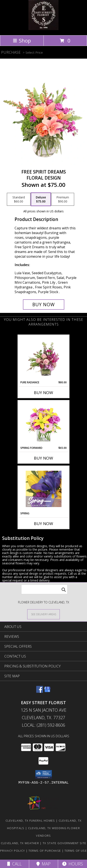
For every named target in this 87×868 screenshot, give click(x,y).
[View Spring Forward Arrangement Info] (44, 423)
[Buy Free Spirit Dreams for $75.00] (44, 305)
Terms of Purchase (45, 851)
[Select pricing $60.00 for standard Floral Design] (19, 199)
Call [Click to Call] (14, 864)
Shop (22, 40)
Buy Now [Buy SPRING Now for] (43, 524)
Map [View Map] (43, 864)
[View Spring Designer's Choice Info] (44, 489)
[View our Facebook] (40, 691)
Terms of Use (76, 851)
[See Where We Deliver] (43, 614)
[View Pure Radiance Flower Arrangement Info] (44, 358)
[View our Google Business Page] (47, 691)
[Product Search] (44, 589)
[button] (44, 774)
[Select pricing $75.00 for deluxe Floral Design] (41, 199)
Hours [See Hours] (73, 864)
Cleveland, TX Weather (20, 843)
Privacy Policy (13, 851)
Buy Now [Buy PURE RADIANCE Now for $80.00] (43, 393)
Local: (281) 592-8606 (43, 725)
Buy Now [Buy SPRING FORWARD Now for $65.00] (43, 458)
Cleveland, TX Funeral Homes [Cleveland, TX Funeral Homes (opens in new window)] (30, 821)
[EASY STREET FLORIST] (43, 29)
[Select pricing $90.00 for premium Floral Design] (63, 199)
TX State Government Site (64, 843)
